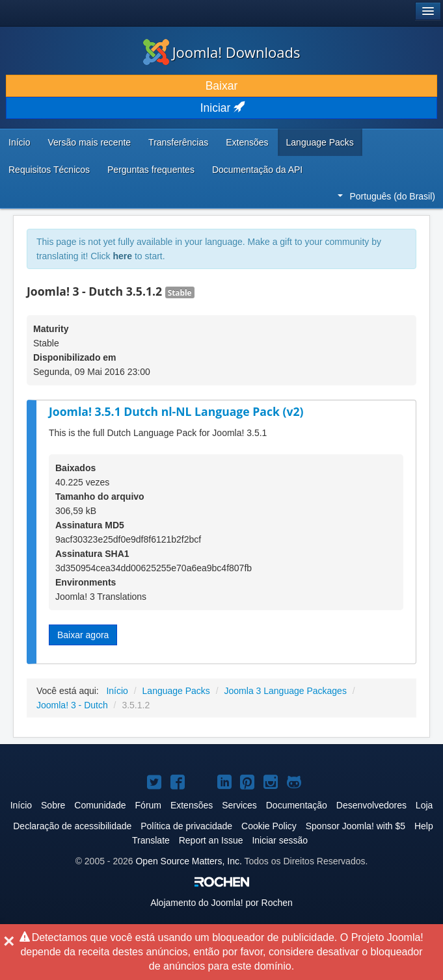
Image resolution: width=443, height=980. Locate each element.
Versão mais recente (89, 142)
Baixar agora (83, 635)
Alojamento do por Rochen (221, 903)
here (122, 256)
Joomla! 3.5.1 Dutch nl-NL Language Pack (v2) (176, 411)
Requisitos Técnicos (49, 170)
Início (19, 142)
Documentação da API (257, 170)
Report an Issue (211, 840)
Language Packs (320, 142)
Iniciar (222, 108)
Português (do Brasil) (386, 196)
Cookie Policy (269, 826)
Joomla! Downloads (222, 52)
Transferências (178, 142)
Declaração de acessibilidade (72, 826)
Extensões (247, 142)
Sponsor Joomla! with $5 (356, 826)
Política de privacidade (186, 826)
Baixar (222, 86)
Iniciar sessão (280, 840)
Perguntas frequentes (151, 170)
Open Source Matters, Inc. (188, 861)
